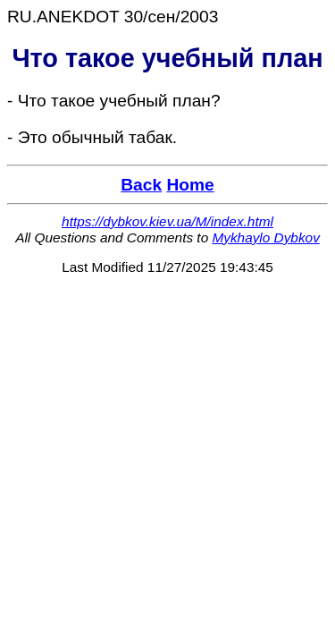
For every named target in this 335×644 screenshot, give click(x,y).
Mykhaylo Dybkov (265, 237)
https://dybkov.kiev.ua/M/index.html (167, 221)
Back (141, 185)
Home (190, 185)
